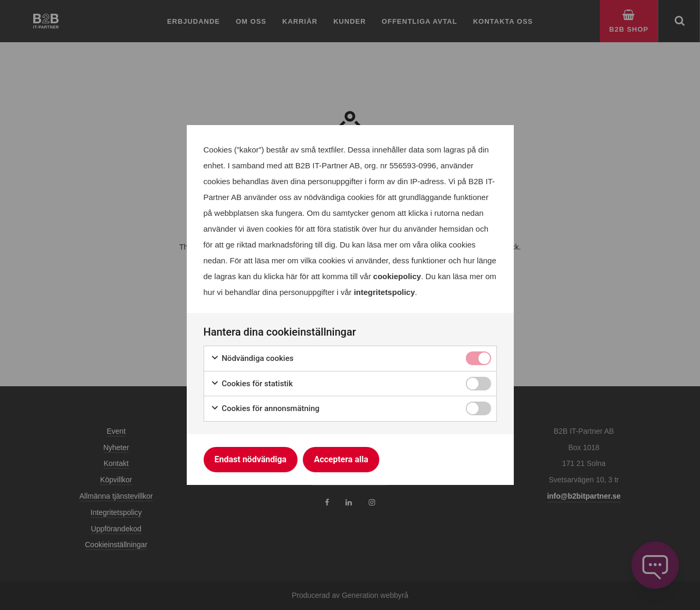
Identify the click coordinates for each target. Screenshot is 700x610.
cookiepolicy (397, 276)
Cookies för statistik (252, 384)
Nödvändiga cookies (252, 359)
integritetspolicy (385, 292)
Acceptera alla (341, 459)
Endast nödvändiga (251, 459)
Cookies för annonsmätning (265, 409)
